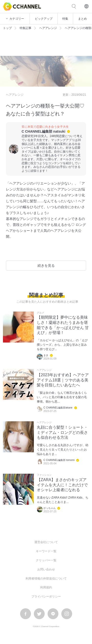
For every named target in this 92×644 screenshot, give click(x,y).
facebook (26, 614)
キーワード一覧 (46, 551)
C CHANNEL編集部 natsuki (43, 131)
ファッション (44, 475)
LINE (53, 614)
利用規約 (46, 587)
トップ (7, 28)
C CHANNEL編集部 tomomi (59, 460)
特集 (65, 19)
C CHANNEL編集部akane (58, 408)
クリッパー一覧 (46, 560)
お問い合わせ (46, 569)
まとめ (82, 19)
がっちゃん (50, 508)
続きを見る (46, 266)
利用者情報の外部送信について (46, 579)
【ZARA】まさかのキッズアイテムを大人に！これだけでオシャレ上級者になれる (62, 485)
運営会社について (46, 542)
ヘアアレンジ (48, 28)
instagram (67, 614)
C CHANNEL (22, 7)
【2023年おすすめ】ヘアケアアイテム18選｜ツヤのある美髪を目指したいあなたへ (63, 380)
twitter (39, 614)
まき (46, 355)
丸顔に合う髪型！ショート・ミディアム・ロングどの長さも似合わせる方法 (62, 432)
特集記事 (26, 28)
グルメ (40, 313)
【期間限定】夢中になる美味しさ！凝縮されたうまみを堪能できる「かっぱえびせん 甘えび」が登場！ (63, 325)
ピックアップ (44, 19)
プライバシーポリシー (46, 597)
